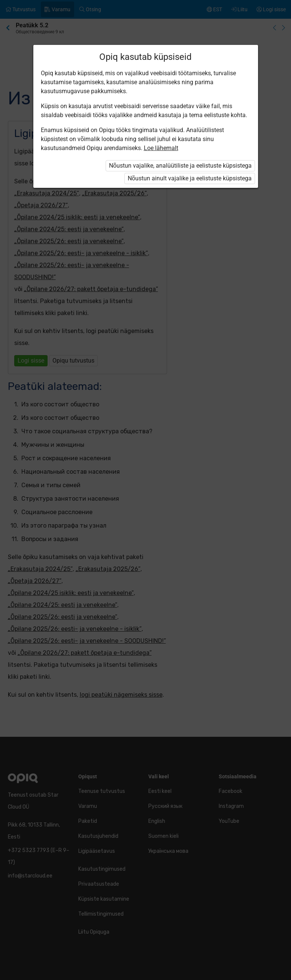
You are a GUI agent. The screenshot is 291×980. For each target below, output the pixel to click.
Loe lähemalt (161, 148)
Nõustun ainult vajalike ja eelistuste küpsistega (190, 178)
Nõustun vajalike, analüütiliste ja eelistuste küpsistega (180, 166)
